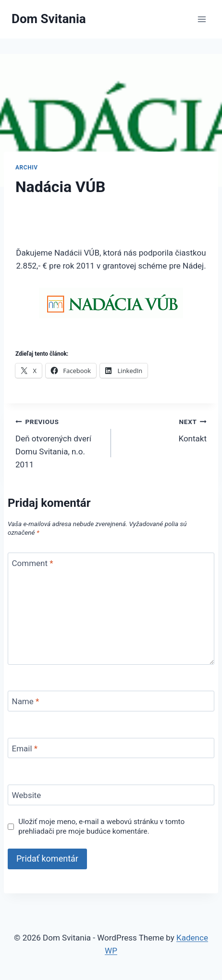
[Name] (111, 701)
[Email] (111, 748)
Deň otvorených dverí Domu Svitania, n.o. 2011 (59, 442)
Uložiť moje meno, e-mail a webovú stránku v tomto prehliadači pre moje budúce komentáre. (101, 826)
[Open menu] (202, 19)
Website (27, 795)
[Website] (111, 795)
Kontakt (163, 429)
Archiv (27, 168)
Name (26, 701)
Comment (33, 563)
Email (25, 748)
